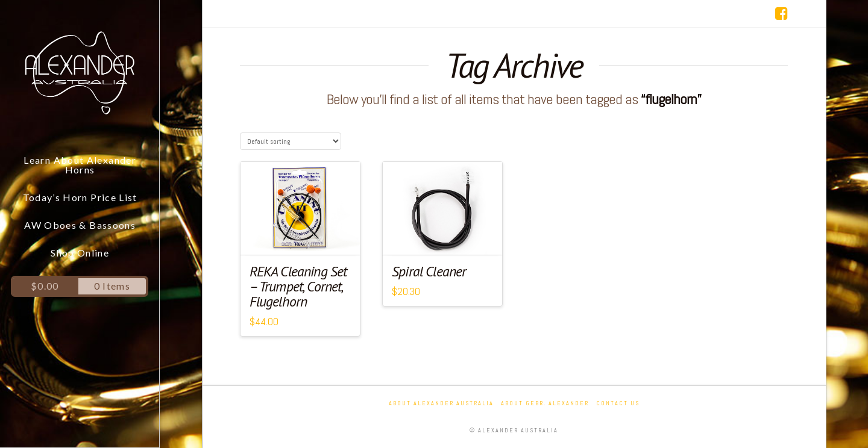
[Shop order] (291, 141)
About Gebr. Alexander (545, 403)
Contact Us (618, 403)
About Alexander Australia (441, 403)
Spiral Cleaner (429, 271)
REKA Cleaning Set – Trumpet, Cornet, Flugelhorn (298, 286)
